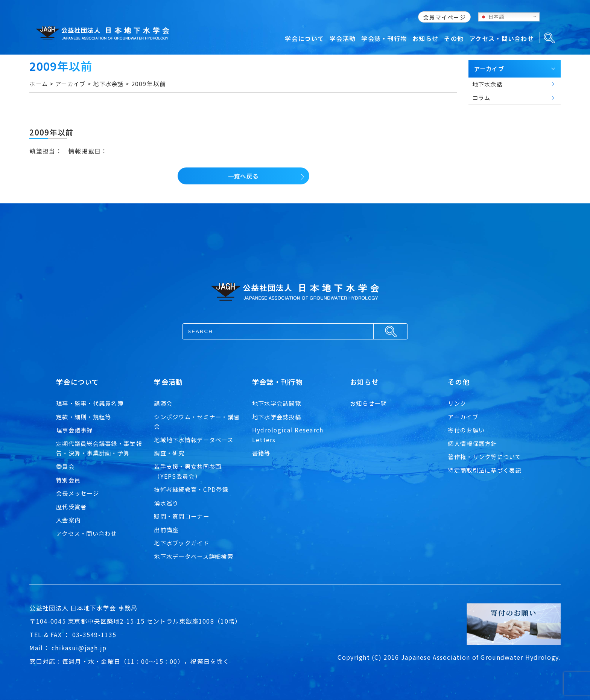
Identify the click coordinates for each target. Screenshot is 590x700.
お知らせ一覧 (370, 403)
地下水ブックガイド (183, 543)
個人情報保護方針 (474, 443)
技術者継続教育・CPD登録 (193, 489)
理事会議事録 (76, 430)
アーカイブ (464, 417)
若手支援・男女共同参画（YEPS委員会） (190, 471)
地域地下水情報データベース (196, 440)
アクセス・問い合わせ (88, 533)
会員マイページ (444, 17)
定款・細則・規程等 (85, 417)
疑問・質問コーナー (183, 516)
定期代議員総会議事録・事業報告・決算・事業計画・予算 (98, 448)
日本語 (493, 17)
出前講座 (167, 530)
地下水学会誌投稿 (278, 417)
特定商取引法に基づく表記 (487, 470)
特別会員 (69, 480)
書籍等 (262, 453)
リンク (458, 403)
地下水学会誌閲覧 (278, 403)
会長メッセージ (79, 493)
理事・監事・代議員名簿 (92, 403)
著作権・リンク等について (487, 457)
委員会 (66, 466)
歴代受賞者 (72, 507)
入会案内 (69, 520)
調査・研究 (170, 453)
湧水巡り (167, 503)
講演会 (164, 403)
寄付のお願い (467, 430)
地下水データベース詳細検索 (196, 556)
